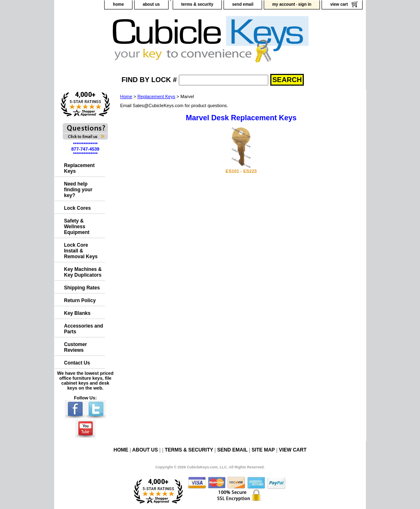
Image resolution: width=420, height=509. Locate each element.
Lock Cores (77, 208)
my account (284, 4)
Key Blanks (77, 313)
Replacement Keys (156, 96)
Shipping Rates (82, 288)
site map (263, 450)
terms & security (197, 4)
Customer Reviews (75, 347)
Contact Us (77, 363)
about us (151, 4)
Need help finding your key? (78, 190)
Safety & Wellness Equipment (77, 227)
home (118, 4)
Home (126, 96)
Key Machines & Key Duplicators (83, 272)
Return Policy (80, 300)
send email (243, 4)
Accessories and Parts (83, 329)
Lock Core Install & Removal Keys (81, 251)
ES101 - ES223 (241, 171)
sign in (305, 4)
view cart (339, 4)
